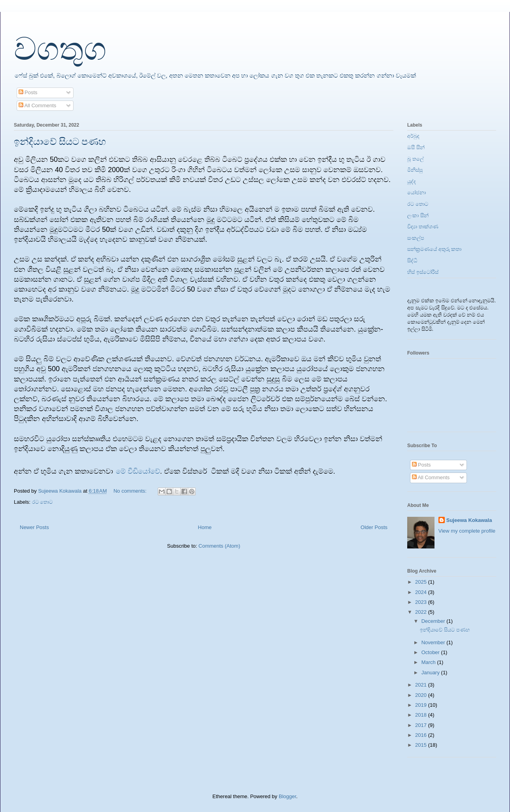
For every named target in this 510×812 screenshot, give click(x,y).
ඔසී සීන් (416, 147)
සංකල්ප (416, 238)
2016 (422, 735)
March (429, 662)
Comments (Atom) (219, 546)
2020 (422, 695)
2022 (422, 612)
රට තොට (42, 502)
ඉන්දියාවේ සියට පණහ (60, 142)
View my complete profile (467, 531)
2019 (422, 705)
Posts (28, 92)
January (431, 673)
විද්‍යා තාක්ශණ (423, 227)
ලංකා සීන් (418, 215)
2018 (422, 715)
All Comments (38, 105)
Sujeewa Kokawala (469, 520)
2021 (422, 685)
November (434, 642)
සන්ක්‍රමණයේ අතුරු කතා (434, 249)
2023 (422, 602)
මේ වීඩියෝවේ (138, 471)
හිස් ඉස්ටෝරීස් (423, 272)
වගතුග (60, 49)
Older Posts (374, 527)
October (431, 652)
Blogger (287, 796)
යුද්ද (412, 181)
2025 (422, 582)
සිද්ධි (412, 261)
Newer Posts (34, 527)
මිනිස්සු (415, 170)
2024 (422, 592)
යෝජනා (416, 193)
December (434, 621)
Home (205, 527)
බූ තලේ (416, 159)
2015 (422, 745)
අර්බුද (413, 136)
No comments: (131, 491)
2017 (422, 725)
